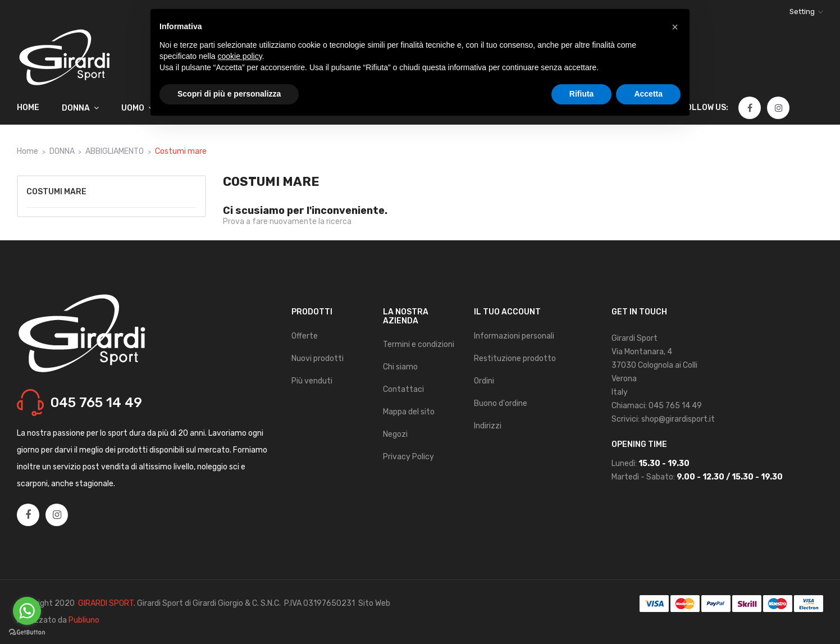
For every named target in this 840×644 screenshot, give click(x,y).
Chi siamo (400, 367)
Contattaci (403, 389)
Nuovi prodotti (318, 358)
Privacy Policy (408, 457)
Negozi (395, 434)
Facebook (750, 108)
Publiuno (84, 620)
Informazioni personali (514, 336)
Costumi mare (56, 192)
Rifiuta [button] (582, 94)
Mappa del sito (409, 412)
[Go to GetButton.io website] (27, 632)
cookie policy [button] (240, 56)
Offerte (305, 336)
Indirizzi (488, 426)
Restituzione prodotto (515, 358)
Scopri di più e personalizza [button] (229, 94)
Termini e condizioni (419, 344)
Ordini (484, 381)
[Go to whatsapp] (27, 611)
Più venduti (312, 381)
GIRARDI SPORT (106, 603)
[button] (675, 27)
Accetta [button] (648, 94)
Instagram (779, 108)
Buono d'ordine (501, 403)
